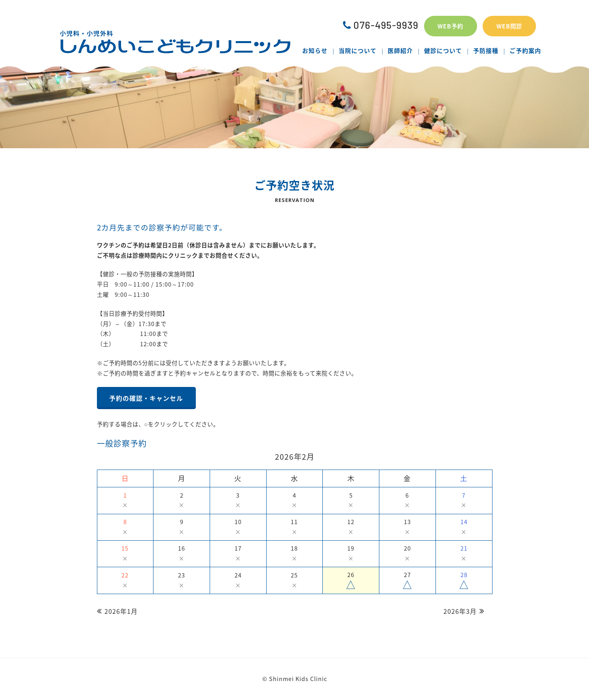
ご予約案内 (525, 51)
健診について (443, 51)
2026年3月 (460, 611)
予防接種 (486, 51)
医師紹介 (400, 51)
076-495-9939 (381, 25)
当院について (358, 51)
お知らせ (315, 51)
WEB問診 (509, 26)
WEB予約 (450, 26)
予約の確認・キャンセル (146, 398)
